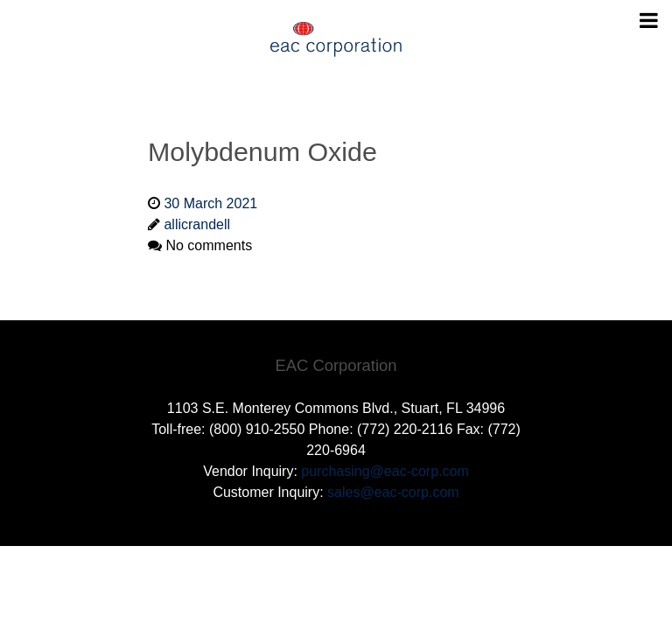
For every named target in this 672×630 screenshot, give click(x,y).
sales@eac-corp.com (393, 492)
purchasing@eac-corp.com (385, 471)
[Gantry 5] (336, 39)
